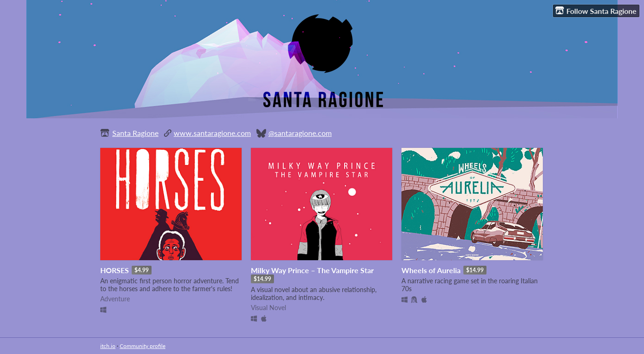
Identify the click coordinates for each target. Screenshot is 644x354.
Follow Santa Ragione (596, 11)
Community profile (143, 346)
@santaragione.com (300, 133)
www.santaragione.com (212, 133)
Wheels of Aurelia (431, 270)
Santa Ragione (135, 133)
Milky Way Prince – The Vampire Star (312, 270)
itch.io (108, 346)
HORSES (115, 270)
